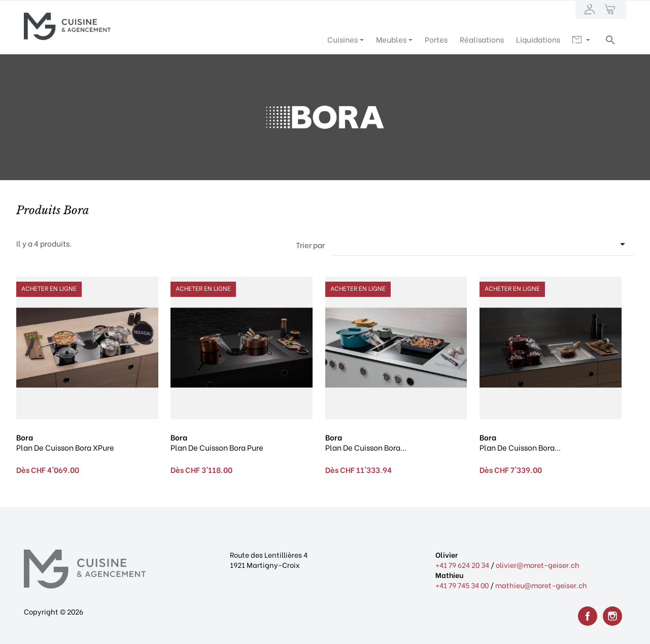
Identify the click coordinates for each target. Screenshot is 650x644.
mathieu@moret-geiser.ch (541, 585)
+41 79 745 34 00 (462, 585)
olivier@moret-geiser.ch (538, 565)
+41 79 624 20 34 (462, 565)
